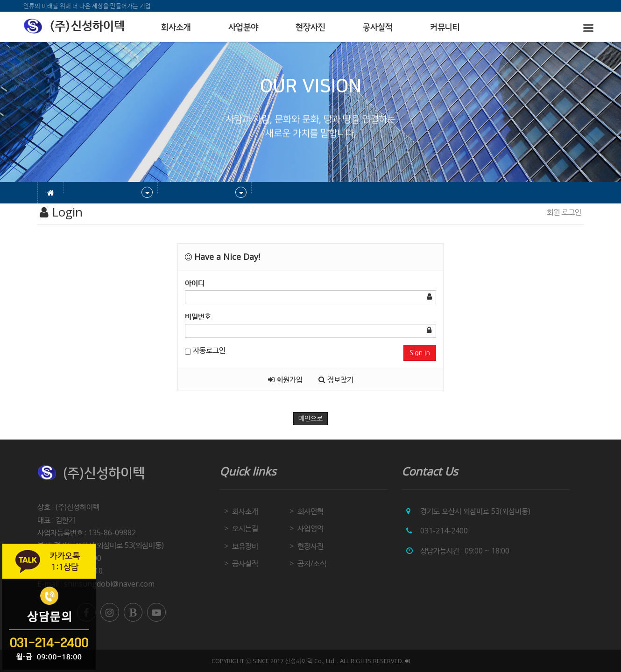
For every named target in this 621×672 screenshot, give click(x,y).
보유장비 (245, 546)
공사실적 (378, 28)
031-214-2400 (444, 531)
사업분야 (243, 28)
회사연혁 (310, 511)
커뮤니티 (445, 28)
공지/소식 (312, 563)
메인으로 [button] (311, 419)
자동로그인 (205, 350)
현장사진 (310, 28)
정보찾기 (336, 379)
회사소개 (176, 28)
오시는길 (245, 528)
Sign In (420, 353)
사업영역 (310, 528)
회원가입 (285, 379)
